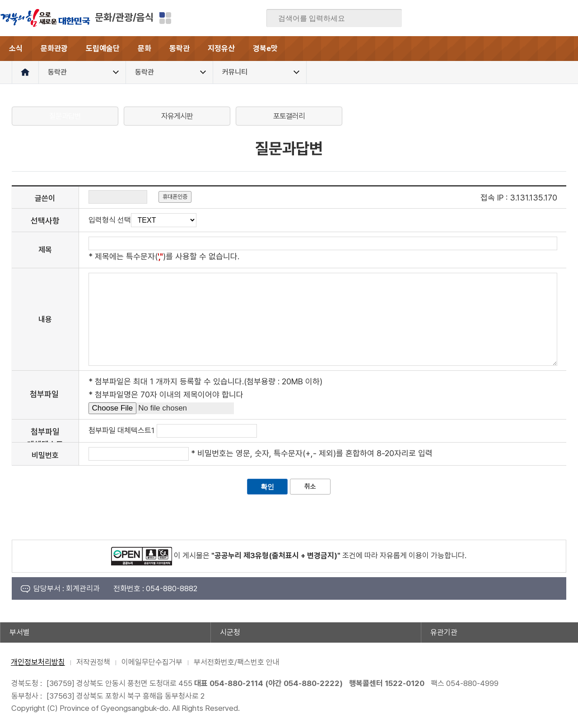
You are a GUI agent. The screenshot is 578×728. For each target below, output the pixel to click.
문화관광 (54, 48)
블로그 (500, 18)
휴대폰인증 (175, 197)
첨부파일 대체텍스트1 (121, 430)
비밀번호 (45, 455)
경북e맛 (265, 48)
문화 (144, 48)
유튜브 (571, 18)
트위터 (518, 18)
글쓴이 (45, 198)
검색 (389, 19)
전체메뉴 (566, 49)
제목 (45, 250)
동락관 (179, 48)
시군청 (230, 632)
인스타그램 (553, 18)
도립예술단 (103, 48)
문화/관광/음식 (124, 17)
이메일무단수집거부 (152, 662)
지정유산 (221, 48)
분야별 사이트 (165, 18)
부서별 (20, 632)
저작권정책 (93, 662)
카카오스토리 (536, 18)
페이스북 (483, 18)
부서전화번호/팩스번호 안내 (237, 662)
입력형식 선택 (110, 220)
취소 (310, 486)
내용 (45, 319)
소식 (16, 48)
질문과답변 (65, 116)
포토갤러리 (289, 116)
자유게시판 (177, 116)
